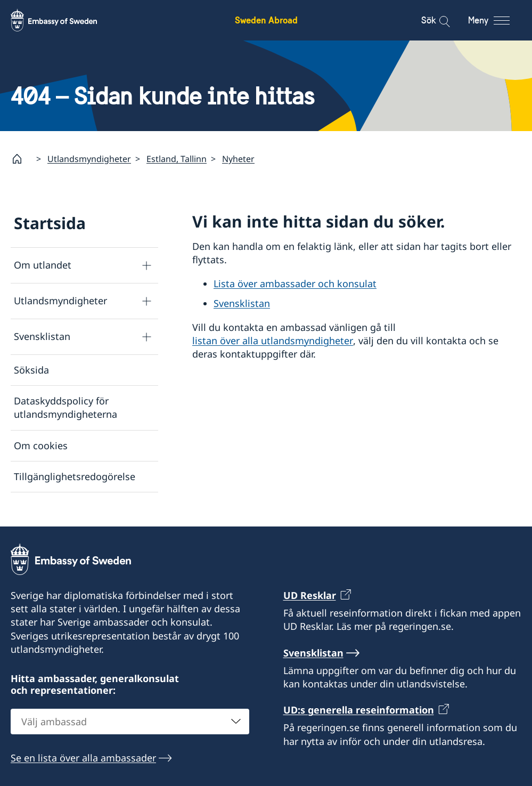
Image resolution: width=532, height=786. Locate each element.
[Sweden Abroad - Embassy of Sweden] (64, 20)
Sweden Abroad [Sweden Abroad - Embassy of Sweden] (266, 20)
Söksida (31, 370)
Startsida (50, 223)
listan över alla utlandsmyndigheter (273, 341)
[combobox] (130, 722)
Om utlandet (43, 265)
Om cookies (41, 445)
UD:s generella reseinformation (359, 710)
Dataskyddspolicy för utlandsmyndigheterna (66, 407)
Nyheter (238, 159)
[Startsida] (21, 159)
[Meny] (499, 20)
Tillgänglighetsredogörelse (75, 476)
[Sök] (437, 20)
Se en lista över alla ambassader (83, 758)
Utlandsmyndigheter (89, 159)
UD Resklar (310, 595)
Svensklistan (42, 336)
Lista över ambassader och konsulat (295, 283)
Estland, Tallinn (177, 159)
